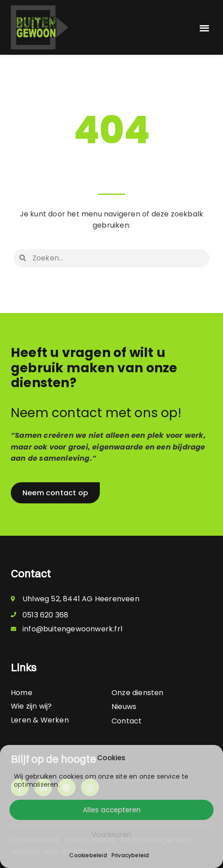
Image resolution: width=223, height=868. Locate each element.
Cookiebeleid (88, 855)
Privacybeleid (130, 855)
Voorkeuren (111, 835)
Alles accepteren (112, 810)
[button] (204, 28)
